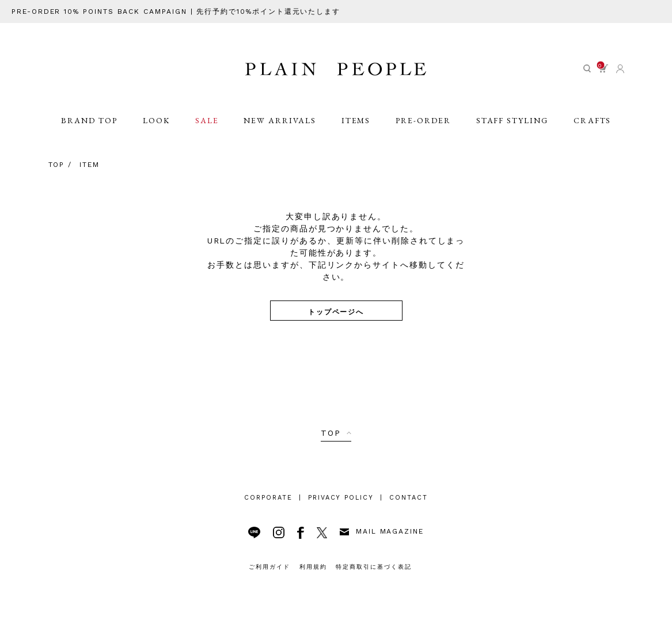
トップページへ (336, 311)
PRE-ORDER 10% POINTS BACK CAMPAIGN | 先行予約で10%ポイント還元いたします (176, 12)
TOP (331, 433)
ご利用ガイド (269, 567)
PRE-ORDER (424, 128)
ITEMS (356, 128)
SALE (207, 128)
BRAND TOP (88, 128)
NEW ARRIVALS (280, 128)
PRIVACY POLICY (341, 498)
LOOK (156, 128)
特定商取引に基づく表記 (374, 567)
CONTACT (409, 498)
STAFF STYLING (513, 128)
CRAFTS (593, 128)
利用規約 (313, 567)
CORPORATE (268, 498)
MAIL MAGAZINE (382, 531)
